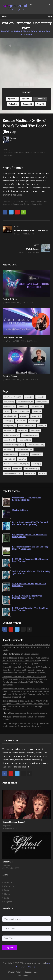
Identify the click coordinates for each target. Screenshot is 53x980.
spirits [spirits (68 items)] (22, 459)
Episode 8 (40, 99)
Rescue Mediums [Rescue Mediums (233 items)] (24, 449)
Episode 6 (12, 99)
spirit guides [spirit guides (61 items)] (9, 459)
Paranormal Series (11, 153)
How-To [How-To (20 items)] (21, 421)
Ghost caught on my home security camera (28, 713)
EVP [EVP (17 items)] (7, 411)
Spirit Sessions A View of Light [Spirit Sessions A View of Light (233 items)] (16, 464)
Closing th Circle (10, 299)
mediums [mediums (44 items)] (35, 430)
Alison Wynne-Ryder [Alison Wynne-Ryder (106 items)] (13, 397)
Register (8, 902)
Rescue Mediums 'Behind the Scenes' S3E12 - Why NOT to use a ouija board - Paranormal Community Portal (25, 679)
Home (7, 894)
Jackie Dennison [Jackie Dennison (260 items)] (27, 426)
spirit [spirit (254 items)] (24, 454)
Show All (40, 104)
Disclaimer (23, 975)
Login (48, 17)
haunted (39, 201)
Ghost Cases (8, 862)
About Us (8, 883)
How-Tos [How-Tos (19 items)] (34, 421)
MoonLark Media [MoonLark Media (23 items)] (30, 435)
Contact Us (9, 886)
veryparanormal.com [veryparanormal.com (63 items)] (13, 473)
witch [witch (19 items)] (42, 473)
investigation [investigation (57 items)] (10, 426)
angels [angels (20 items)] (29, 397)
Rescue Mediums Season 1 (14, 822)
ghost (33, 201)
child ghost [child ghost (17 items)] (9, 402)
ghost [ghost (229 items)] (37, 411)
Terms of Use (31, 972)
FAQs (6, 890)
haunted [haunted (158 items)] (36, 416)
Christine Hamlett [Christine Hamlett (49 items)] (25, 402)
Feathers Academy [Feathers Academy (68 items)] (21, 411)
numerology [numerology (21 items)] (9, 440)
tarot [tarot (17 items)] (7, 469)
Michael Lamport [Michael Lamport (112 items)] (11, 435)
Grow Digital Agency (31, 967)
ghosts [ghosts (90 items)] (24, 416)
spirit (39, 204)
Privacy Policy (15, 972)
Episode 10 (27, 104)
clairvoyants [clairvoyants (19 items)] (9, 406)
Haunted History (10, 376)
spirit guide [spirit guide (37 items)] (37, 454)
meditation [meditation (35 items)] (9, 430)
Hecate (13, 138)
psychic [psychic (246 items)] (8, 449)
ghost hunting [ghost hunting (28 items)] (10, 416)
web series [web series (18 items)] (30, 473)
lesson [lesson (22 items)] (42, 426)
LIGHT (7, 46)
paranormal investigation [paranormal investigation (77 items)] (14, 445)
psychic (20, 204)
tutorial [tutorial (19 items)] (17, 469)
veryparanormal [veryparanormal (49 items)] (32, 469)
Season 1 (36, 153)
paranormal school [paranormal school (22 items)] (36, 445)
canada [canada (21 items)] (41, 397)
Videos (42, 153)
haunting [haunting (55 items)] (8, 421)
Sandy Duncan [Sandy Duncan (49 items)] (10, 454)
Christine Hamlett (23, 201)
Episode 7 (26, 99)
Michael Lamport (31, 654)
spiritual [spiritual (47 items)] (36, 464)
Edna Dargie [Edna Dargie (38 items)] (36, 406)
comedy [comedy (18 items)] (23, 406)
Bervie (13, 201)
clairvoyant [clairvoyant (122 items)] (42, 402)
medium (14, 204)
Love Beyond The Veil (12, 338)
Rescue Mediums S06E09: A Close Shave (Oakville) (24, 673)
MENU (5, 17)
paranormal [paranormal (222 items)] (25, 440)
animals (7, 201)
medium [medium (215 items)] (22, 430)
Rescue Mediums (25, 153)
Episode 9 (13, 104)
